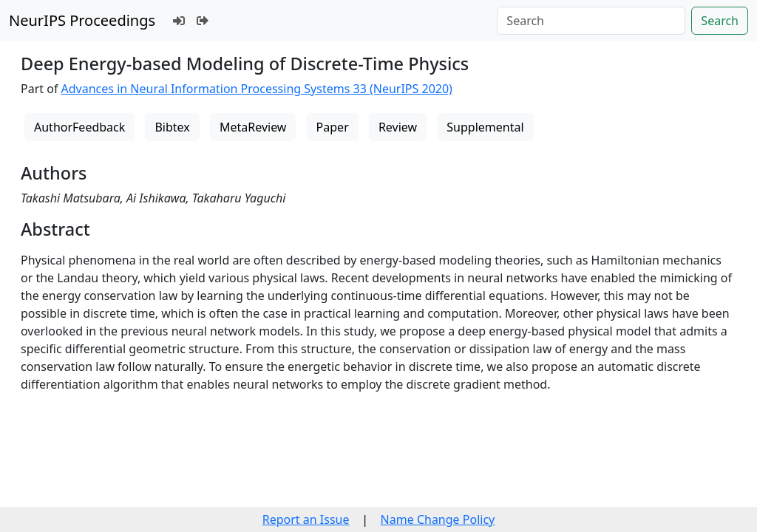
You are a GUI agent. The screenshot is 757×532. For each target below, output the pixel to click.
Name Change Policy (438, 519)
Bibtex (172, 127)
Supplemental (485, 127)
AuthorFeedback (79, 127)
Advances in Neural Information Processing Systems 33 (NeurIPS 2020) (257, 89)
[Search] (591, 21)
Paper (333, 127)
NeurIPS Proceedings (82, 20)
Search (720, 21)
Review (398, 127)
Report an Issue (306, 519)
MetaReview (253, 127)
